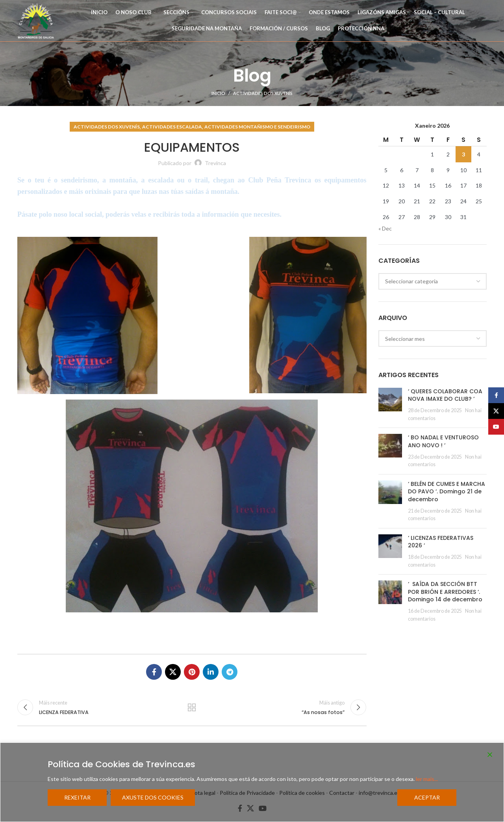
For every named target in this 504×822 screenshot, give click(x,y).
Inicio (218, 93)
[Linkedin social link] (211, 672)
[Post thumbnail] (390, 405)
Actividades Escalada (172, 127)
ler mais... (427, 779)
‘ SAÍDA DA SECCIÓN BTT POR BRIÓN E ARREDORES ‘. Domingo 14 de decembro (445, 592)
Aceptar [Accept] (427, 797)
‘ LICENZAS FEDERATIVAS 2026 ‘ (441, 542)
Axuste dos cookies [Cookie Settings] (153, 797)
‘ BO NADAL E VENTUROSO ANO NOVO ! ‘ (443, 441)
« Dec (385, 228)
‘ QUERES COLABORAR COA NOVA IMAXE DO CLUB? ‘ (445, 395)
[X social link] (173, 672)
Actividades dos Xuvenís (263, 93)
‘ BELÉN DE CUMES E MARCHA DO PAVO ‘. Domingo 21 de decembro (447, 492)
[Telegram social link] (230, 672)
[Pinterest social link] (192, 672)
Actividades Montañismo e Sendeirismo (257, 127)
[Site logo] (36, 20)
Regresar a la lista (192, 707)
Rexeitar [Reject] (77, 797)
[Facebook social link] (154, 672)
